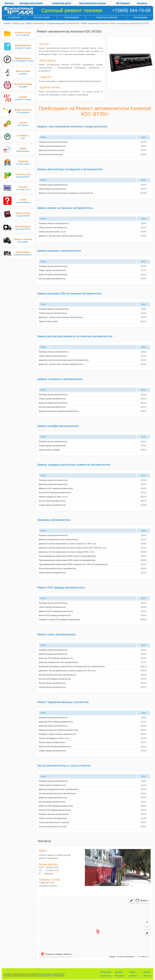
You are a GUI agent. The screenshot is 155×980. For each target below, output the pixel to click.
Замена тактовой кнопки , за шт (52, 232)
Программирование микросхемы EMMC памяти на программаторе (67, 556)
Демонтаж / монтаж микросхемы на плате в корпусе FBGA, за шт (67, 552)
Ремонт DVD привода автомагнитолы (61, 588)
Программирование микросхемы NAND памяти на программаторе (67, 560)
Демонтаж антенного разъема (52, 150)
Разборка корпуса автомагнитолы (53, 142)
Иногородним (140, 17)
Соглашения (106, 976)
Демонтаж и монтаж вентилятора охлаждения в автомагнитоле (66, 193)
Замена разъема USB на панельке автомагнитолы (69, 294)
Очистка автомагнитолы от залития (54, 822)
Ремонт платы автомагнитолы (56, 634)
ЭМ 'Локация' (123, 3)
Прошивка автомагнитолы (54, 520)
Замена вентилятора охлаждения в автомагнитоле (70, 169)
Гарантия (133, 976)
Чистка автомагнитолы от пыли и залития (64, 766)
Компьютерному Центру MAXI (52, 974)
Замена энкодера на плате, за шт (53, 497)
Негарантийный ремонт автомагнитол (63, 23)
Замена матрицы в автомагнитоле (59, 251)
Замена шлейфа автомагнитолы (58, 426)
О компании (14, 17)
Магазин (9, 3)
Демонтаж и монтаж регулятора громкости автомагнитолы (64, 360)
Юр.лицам (119, 976)
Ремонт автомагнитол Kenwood (95, 23)
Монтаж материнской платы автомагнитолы (58, 569)
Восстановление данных (93, 3)
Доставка (147, 976)
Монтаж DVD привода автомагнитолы (55, 493)
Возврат (147, 972)
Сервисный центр (61, 3)
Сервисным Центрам (107, 17)
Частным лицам (42, 17)
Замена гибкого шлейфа (49, 450)
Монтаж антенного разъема (51, 154)
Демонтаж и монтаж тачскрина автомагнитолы (59, 411)
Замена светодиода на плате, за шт (54, 738)
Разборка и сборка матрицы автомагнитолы (58, 734)
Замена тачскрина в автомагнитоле (60, 379)
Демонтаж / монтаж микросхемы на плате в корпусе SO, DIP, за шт (67, 544)
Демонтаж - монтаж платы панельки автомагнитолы (61, 236)
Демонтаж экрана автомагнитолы (53, 275)
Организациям (72, 17)
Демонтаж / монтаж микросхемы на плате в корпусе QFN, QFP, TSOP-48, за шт (73, 548)
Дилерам (119, 972)
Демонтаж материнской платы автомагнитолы (59, 540)
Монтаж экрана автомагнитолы (52, 279)
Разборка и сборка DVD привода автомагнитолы (60, 620)
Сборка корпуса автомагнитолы (52, 146)
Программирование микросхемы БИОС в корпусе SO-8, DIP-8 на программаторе (73, 564)
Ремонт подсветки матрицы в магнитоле (63, 702)
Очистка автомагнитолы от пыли (53, 827)
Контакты (142, 3)
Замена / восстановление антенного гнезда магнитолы (72, 127)
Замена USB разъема (48, 321)
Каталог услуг (18, 23)
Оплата (132, 972)
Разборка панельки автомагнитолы (54, 223)
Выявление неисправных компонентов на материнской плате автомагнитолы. (72, 667)
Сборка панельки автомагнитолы (53, 228)
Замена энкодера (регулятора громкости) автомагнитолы (74, 465)
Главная (7, 23)
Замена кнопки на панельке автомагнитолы (65, 208)
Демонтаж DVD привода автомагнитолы (56, 488)
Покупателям (106, 972)
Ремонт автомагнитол (36, 23)
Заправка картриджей (31, 3)
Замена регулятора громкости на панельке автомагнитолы (75, 336)
